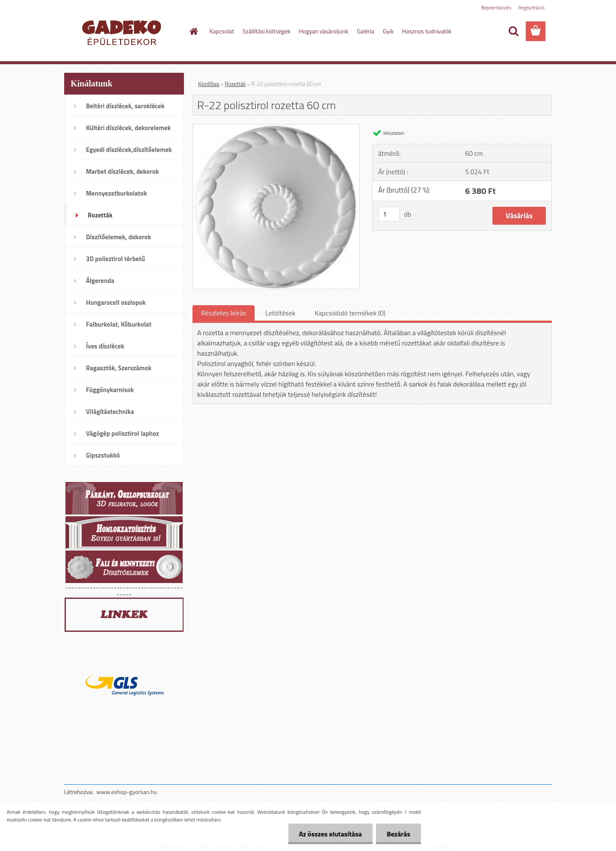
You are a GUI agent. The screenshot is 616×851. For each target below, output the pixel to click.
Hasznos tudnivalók (427, 31)
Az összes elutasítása (330, 834)
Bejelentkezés (496, 7)
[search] (513, 31)
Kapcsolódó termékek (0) (350, 313)
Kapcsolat (222, 31)
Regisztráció (532, 7)
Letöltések (280, 313)
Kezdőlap (209, 84)
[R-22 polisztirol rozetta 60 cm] (276, 128)
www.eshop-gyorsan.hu (127, 792)
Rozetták (235, 84)
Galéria (366, 31)
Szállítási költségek (267, 31)
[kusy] (389, 214)
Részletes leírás (224, 313)
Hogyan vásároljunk (324, 31)
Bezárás (398, 834)
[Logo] (123, 32)
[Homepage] (193, 31)
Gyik (388, 31)
